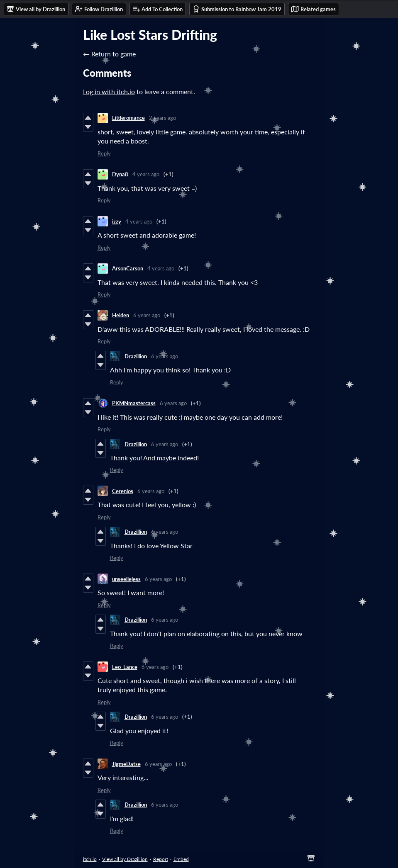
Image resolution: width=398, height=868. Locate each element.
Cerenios (123, 491)
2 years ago (162, 118)
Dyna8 (120, 174)
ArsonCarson (128, 268)
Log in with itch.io (109, 91)
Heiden (121, 315)
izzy (117, 221)
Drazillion (136, 356)
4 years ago (146, 174)
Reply (104, 153)
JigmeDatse (126, 764)
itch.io (90, 859)
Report (161, 859)
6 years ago (147, 315)
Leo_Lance (125, 667)
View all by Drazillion (125, 859)
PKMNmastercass (134, 403)
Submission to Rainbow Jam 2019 (237, 9)
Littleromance (128, 118)
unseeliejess (126, 579)
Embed (181, 859)
